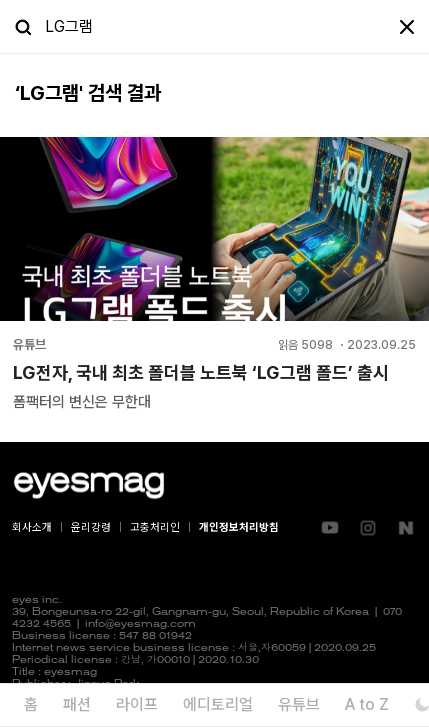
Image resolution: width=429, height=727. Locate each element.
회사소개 (32, 527)
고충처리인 (155, 527)
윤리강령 (91, 527)
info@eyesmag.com (140, 624)
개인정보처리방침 (239, 527)
